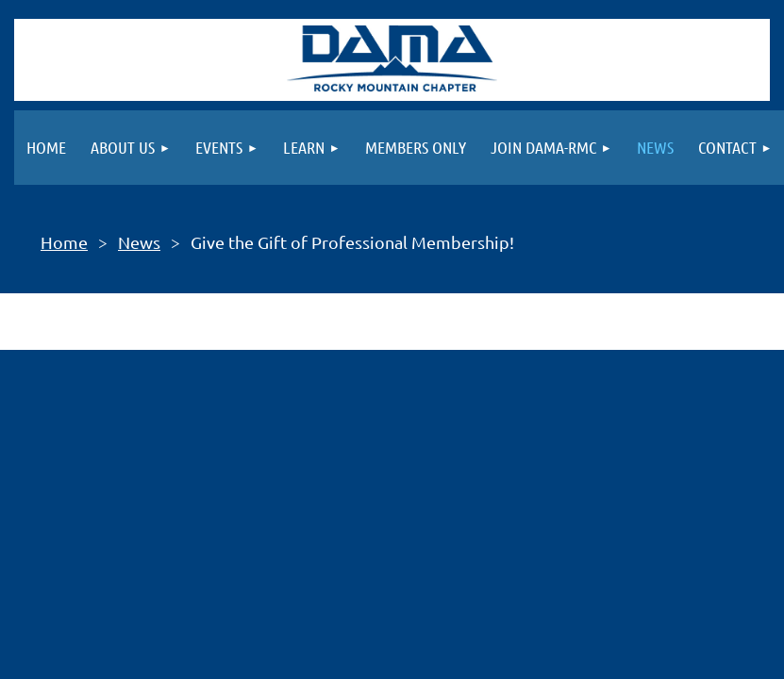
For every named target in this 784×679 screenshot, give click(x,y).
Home (64, 242)
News (139, 242)
